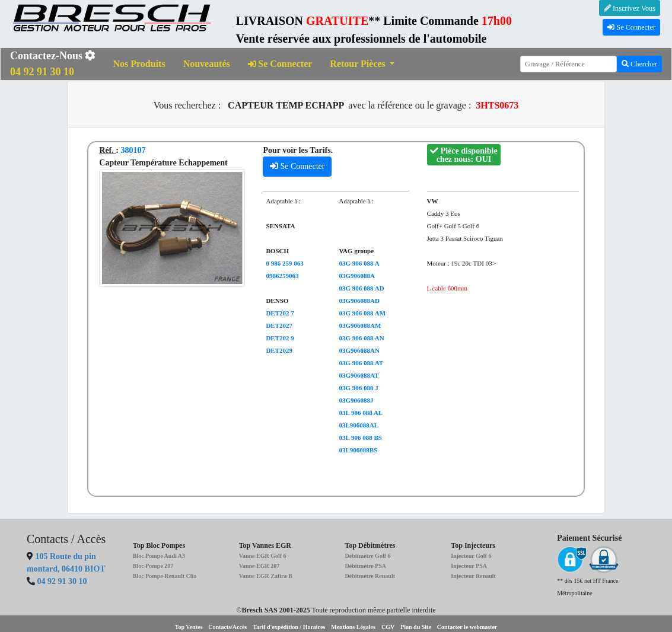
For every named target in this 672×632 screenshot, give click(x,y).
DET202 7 (280, 313)
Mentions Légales (353, 627)
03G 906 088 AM (362, 313)
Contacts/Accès (227, 627)
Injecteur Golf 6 (471, 556)
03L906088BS (358, 450)
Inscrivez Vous (630, 8)
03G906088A (357, 276)
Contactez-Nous (53, 64)
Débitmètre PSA (365, 566)
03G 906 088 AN (361, 338)
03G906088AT (359, 375)
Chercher (639, 64)
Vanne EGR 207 (259, 566)
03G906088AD (359, 301)
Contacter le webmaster (467, 627)
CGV (388, 627)
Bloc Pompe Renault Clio (165, 576)
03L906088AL (359, 425)
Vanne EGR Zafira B (266, 576)
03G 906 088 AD (361, 288)
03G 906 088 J (358, 388)
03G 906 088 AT (361, 363)
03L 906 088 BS (360, 438)
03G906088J (356, 400)
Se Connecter (631, 27)
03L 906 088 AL (361, 413)
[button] (362, 64)
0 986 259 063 (284, 263)
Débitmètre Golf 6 (367, 556)
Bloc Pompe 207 (153, 566)
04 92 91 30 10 (62, 581)
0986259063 (282, 276)
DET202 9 (280, 338)
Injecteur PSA (469, 566)
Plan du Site (416, 627)
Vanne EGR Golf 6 (263, 556)
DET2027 (279, 325)
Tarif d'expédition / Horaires (289, 627)
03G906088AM (360, 325)
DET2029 (279, 350)
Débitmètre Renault (370, 576)
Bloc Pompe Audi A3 (159, 556)
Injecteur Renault (473, 576)
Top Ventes (189, 627)
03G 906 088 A (359, 263)
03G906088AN (359, 350)
